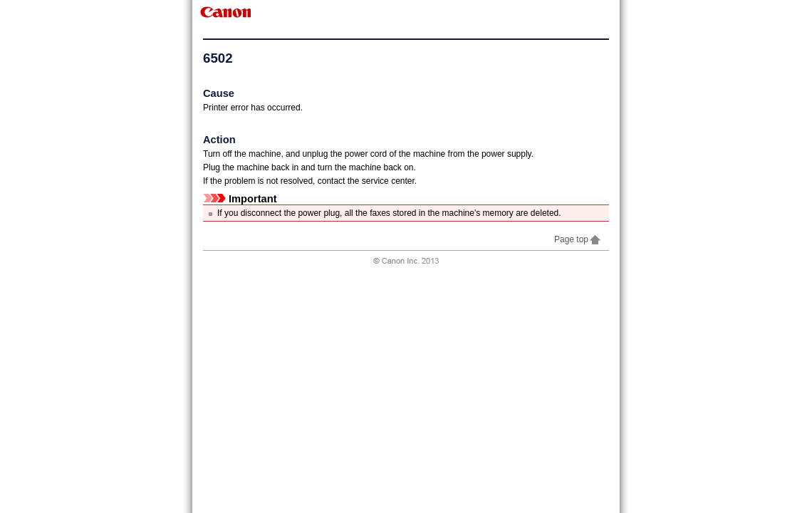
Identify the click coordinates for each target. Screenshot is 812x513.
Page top (578, 239)
